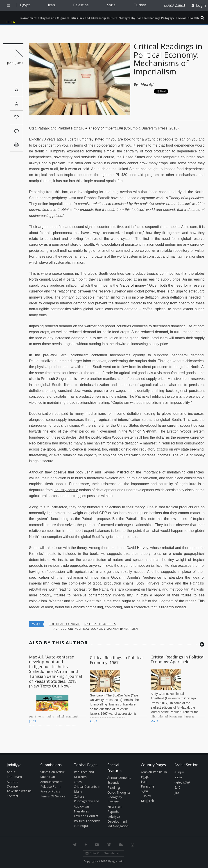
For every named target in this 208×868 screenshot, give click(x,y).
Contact (12, 796)
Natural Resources (100, 624)
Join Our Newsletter (103, 853)
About (11, 772)
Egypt (25, 5)
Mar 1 (154, 721)
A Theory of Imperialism (104, 128)
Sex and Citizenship (93, 18)
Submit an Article (53, 772)
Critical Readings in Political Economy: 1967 (117, 660)
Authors (12, 782)
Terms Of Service (53, 796)
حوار (177, 793)
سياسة (179, 772)
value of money (133, 285)
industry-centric (66, 490)
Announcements (119, 778)
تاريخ (177, 788)
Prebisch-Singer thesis (59, 379)
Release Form (50, 787)
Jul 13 (33, 721)
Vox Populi (81, 826)
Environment (28, 18)
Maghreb (147, 801)
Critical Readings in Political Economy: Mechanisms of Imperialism (168, 59)
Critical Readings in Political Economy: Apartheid (177, 659)
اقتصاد (179, 777)
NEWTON (193, 18)
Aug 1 (94, 721)
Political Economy (148, 18)
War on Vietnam (143, 431)
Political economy (64, 624)
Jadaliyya (12, 18)
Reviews (181, 18)
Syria (111, 5)
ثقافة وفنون (182, 783)
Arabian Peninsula (154, 772)
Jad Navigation (118, 826)
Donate (12, 786)
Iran (51, 5)
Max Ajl (147, 84)
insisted (122, 472)
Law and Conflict (86, 816)
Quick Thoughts (119, 792)
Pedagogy (168, 18)
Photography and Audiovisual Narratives (86, 806)
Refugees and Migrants (53, 18)
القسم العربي (174, 5)
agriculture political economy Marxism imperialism (96, 629)
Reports (113, 811)
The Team (14, 777)
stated (99, 139)
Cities (74, 18)
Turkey (140, 5)
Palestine (81, 5)
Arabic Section (186, 765)
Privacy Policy (50, 791)
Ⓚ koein (118, 861)
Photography (127, 18)
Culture (112, 18)
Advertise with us (19, 791)
